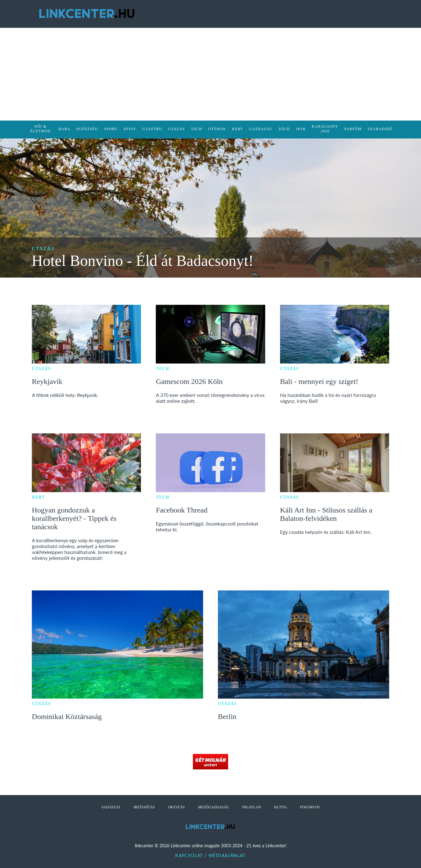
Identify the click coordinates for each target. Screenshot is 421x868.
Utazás (43, 249)
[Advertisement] (210, 74)
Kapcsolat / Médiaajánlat (210, 855)
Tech (163, 369)
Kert (38, 497)
